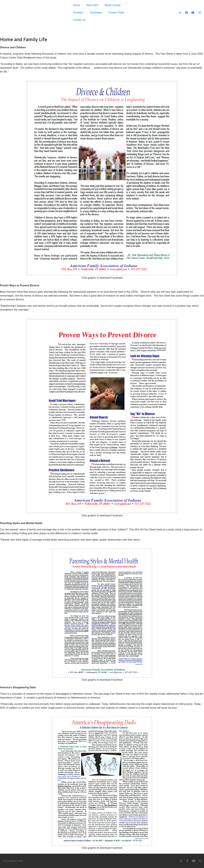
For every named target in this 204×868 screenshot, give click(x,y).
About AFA (92, 5)
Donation (78, 13)
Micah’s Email (113, 5)
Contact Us (79, 20)
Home (76, 5)
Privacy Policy (117, 13)
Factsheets (96, 13)
